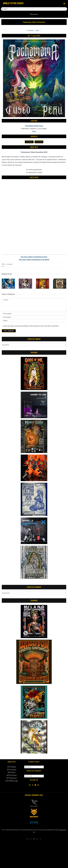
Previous (31, 30)
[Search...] (34, 9)
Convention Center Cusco (34, 126)
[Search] (2, 9)
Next (37, 30)
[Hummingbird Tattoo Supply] (34, 800)
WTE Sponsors (12, 778)
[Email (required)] (34, 317)
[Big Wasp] (34, 456)
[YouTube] (35, 785)
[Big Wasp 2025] (34, 810)
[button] (3, 284)
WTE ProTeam (12, 775)
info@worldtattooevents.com (30, 830)
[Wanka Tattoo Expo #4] (25, 279)
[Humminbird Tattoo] (34, 393)
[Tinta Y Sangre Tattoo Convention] (43, 279)
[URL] (34, 321)
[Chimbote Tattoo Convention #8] (8, 279)
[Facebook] (33, 785)
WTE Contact (12, 770)
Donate (57, 830)
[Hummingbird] (34, 13)
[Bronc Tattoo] (34, 519)
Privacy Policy (42, 830)
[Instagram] (30, 785)
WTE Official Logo (12, 781)
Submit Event (51, 830)
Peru (34, 131)
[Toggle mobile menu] (64, 4)
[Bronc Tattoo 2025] (34, 819)
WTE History (12, 767)
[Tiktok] (38, 785)
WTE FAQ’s (12, 772)
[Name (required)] (34, 314)
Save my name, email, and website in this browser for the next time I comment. (31, 326)
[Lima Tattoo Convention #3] (60, 279)
